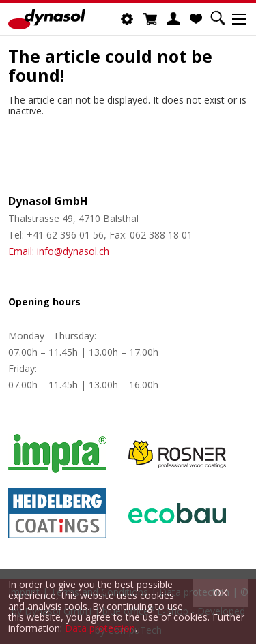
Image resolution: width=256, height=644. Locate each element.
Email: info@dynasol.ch (59, 251)
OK (221, 593)
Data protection (100, 628)
